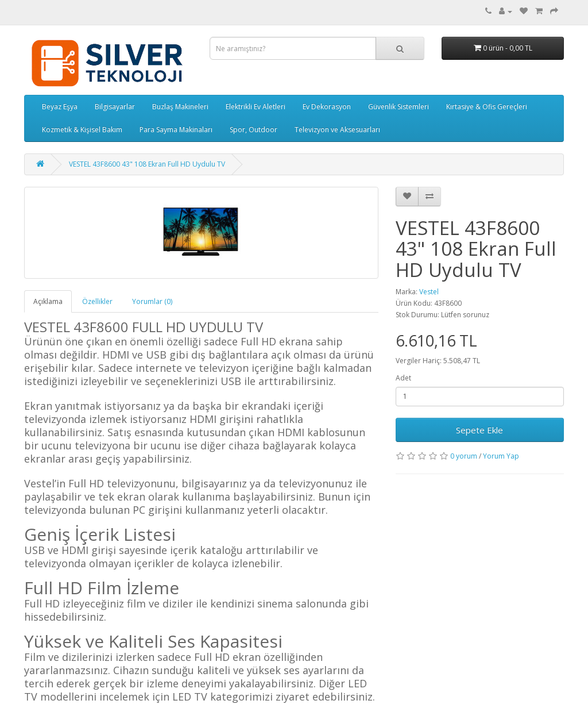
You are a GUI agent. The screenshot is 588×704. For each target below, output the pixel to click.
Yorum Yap (501, 456)
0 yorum (464, 456)
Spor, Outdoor (254, 130)
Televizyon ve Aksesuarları (337, 130)
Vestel (429, 292)
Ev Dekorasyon (327, 107)
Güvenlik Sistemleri (399, 107)
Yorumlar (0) (152, 301)
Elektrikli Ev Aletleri (256, 107)
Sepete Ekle (479, 430)
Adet (403, 378)
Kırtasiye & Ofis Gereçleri (487, 107)
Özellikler (97, 301)
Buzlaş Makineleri (180, 107)
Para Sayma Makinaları (176, 130)
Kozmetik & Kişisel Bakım (82, 130)
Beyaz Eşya (60, 107)
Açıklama (48, 301)
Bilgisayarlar (115, 107)
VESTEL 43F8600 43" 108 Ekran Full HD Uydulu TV (147, 164)
